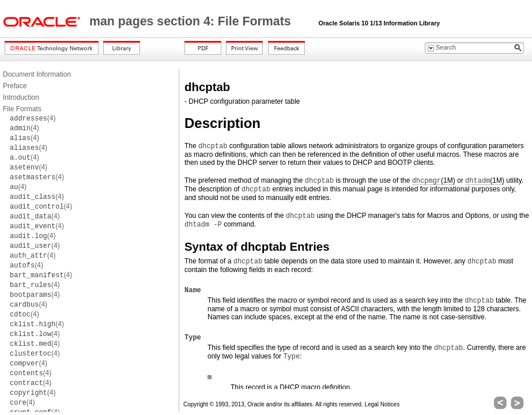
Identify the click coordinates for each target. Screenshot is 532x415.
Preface (15, 86)
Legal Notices (382, 404)
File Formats (22, 109)
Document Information (37, 74)
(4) (33, 118)
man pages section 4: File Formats (192, 21)
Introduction (21, 97)
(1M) (434, 181)
